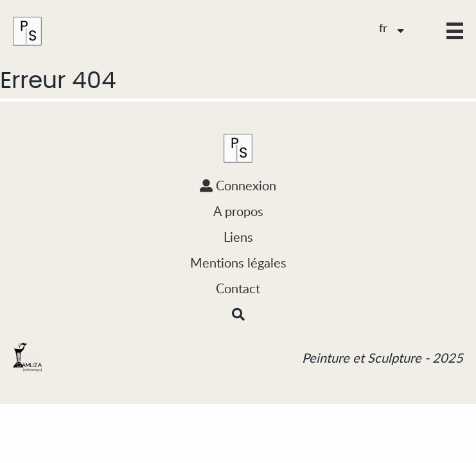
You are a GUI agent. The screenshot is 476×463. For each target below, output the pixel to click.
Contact (238, 288)
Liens (238, 237)
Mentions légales (238, 262)
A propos (238, 211)
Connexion (238, 185)
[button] (455, 31)
